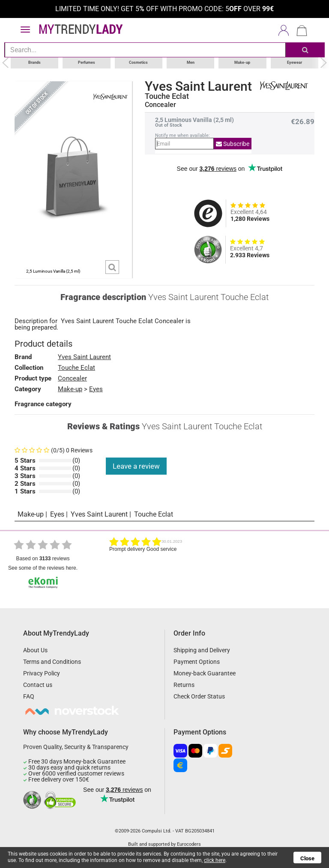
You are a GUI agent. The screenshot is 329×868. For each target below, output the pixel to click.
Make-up (242, 62)
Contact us (38, 685)
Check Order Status (199, 696)
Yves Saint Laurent (198, 86)
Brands (34, 62)
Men (191, 62)
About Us (35, 650)
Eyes (96, 389)
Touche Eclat (167, 96)
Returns (184, 685)
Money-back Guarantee (205, 673)
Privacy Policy (42, 673)
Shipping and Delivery (202, 650)
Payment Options (197, 662)
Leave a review (137, 466)
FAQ (29, 696)
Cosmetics (138, 62)
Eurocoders (189, 844)
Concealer (72, 378)
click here (215, 860)
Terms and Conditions (52, 662)
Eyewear (295, 62)
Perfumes (87, 62)
